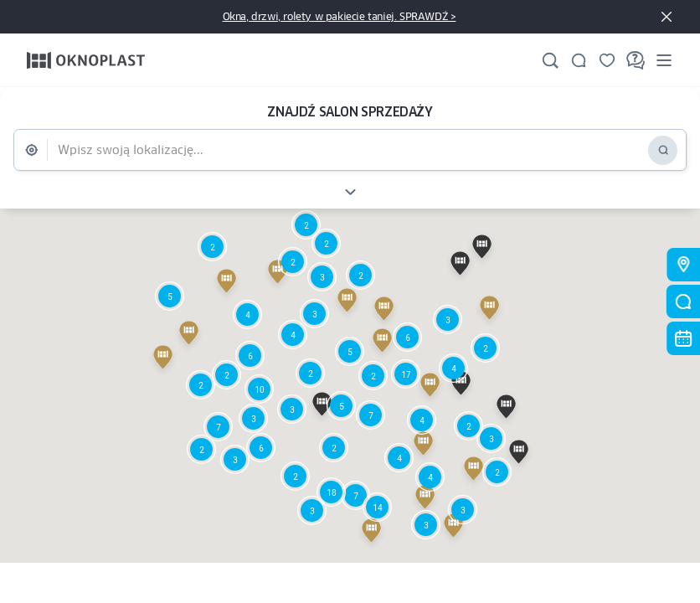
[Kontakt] (579, 60)
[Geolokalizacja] (35, 150)
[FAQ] (636, 60)
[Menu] (664, 60)
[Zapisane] (607, 60)
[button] (377, 507)
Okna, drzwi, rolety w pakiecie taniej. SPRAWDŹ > (340, 16)
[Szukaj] (550, 60)
